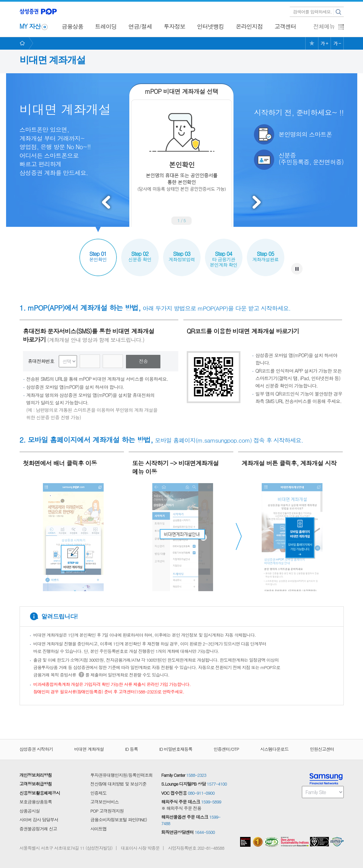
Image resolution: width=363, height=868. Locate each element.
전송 (143, 361)
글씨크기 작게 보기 (337, 43)
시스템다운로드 (275, 749)
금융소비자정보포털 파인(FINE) (119, 820)
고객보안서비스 (105, 802)
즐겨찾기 (312, 43)
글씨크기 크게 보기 (325, 43)
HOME (26, 43)
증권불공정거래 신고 (38, 829)
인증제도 (99, 793)
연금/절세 (140, 26)
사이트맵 (99, 829)
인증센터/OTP (226, 749)
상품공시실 (30, 811)
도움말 (81, 675)
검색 (339, 12)
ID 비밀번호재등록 (176, 749)
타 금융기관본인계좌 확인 (224, 253)
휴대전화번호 (41, 361)
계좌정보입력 (182, 251)
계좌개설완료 (266, 251)
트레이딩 (106, 26)
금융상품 (73, 26)
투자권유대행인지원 (109, 775)
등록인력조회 (140, 775)
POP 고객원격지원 (107, 811)
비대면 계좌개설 (89, 749)
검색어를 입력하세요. (313, 12)
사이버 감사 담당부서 (39, 820)
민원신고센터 (322, 749)
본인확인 (98, 251)
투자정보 (175, 26)
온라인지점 (249, 26)
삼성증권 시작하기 (36, 749)
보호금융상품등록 (36, 802)
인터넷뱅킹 (210, 26)
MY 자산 (30, 26)
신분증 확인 (140, 251)
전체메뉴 (324, 26)
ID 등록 (131, 749)
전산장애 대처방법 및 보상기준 (119, 784)
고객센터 (285, 26)
